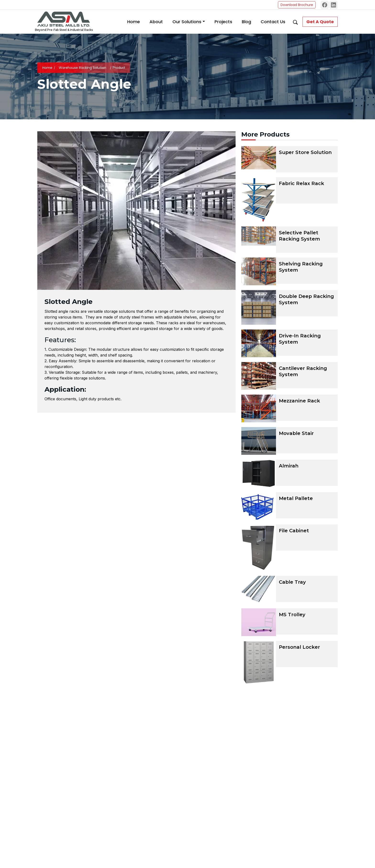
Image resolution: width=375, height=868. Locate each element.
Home (47, 68)
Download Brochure (297, 5)
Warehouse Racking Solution (83, 68)
